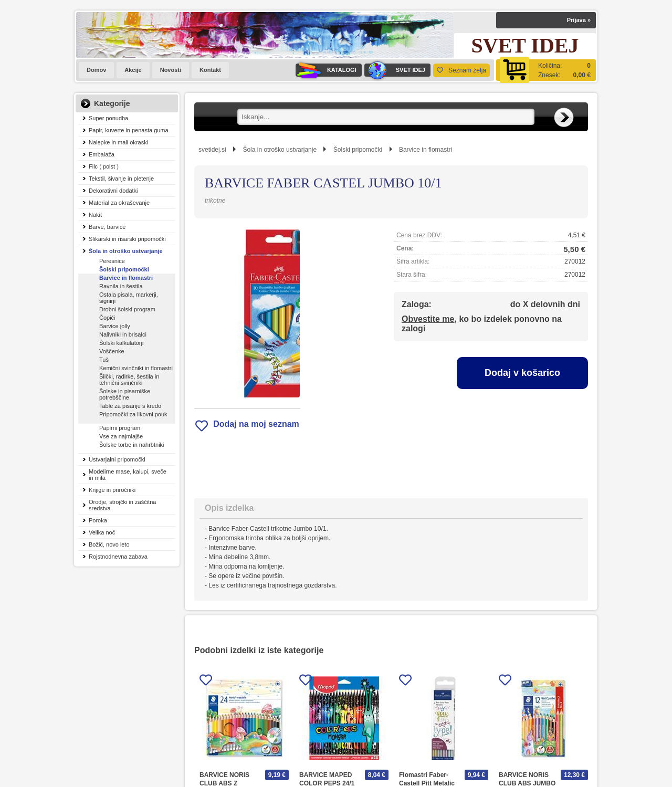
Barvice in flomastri (126, 278)
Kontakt (210, 70)
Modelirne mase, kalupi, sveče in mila (128, 475)
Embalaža (102, 154)
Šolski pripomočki (124, 269)
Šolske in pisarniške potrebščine (125, 394)
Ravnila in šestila (121, 286)
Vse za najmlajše (121, 436)
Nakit (95, 215)
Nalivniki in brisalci (123, 334)
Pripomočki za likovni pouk (133, 414)
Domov (96, 70)
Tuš (104, 360)
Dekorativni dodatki (113, 191)
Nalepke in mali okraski (118, 142)
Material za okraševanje (119, 203)
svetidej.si (212, 150)
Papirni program (120, 428)
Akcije (133, 70)
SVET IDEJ (395, 70)
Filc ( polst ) (104, 166)
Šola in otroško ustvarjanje (126, 251)
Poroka (98, 520)
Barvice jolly (115, 326)
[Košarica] (546, 70)
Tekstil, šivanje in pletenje (121, 179)
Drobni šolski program (127, 309)
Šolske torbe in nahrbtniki (132, 445)
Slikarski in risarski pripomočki (127, 239)
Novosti (171, 70)
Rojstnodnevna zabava (118, 557)
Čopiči (107, 318)
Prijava (579, 20)
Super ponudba (108, 118)
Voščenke (112, 351)
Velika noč (102, 532)
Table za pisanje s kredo (130, 406)
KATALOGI (326, 70)
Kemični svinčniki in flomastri (136, 368)
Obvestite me (428, 319)
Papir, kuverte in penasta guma (129, 130)
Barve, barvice (107, 227)
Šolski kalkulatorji (121, 343)
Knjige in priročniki (112, 490)
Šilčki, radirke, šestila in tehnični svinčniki (129, 380)
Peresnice (112, 261)
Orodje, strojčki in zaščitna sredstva (122, 505)
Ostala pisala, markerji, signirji (129, 298)
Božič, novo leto (109, 544)
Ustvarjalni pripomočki (117, 459)
